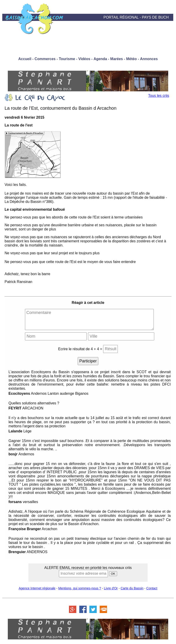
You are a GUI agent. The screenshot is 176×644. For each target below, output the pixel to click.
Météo (131, 59)
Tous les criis (159, 96)
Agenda (100, 59)
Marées (117, 59)
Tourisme (67, 59)
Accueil (25, 59)
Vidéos (84, 59)
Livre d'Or (111, 588)
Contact (152, 588)
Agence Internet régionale (37, 588)
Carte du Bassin (132, 588)
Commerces (45, 59)
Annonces (149, 59)
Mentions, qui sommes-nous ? (80, 588)
